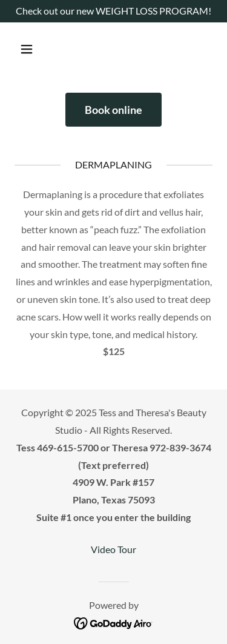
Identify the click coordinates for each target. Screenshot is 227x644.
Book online (113, 110)
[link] (113, 622)
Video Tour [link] (113, 549)
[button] (37, 49)
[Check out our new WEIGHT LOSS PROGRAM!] (113, 11)
